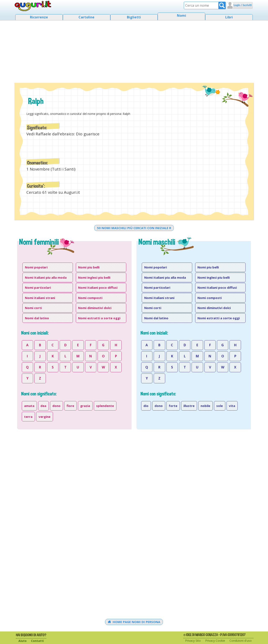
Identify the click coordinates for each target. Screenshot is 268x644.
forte (173, 406)
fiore (70, 406)
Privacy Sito (193, 641)
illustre (189, 406)
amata (29, 406)
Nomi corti (33, 308)
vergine (44, 417)
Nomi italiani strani (40, 298)
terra (28, 417)
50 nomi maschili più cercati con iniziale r (134, 228)
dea (43, 406)
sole (220, 406)
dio (146, 406)
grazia (85, 406)
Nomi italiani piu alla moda (46, 277)
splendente (105, 406)
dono (56, 406)
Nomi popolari (36, 267)
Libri (229, 17)
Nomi (182, 15)
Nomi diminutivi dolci (95, 308)
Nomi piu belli (89, 267)
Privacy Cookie (215, 641)
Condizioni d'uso (241, 641)
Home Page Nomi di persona (134, 622)
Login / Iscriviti (242, 5)
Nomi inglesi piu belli (94, 277)
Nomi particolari (38, 287)
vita (232, 406)
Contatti (37, 641)
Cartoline (86, 17)
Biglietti (134, 17)
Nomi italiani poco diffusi (98, 287)
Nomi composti (90, 298)
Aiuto (23, 641)
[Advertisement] (134, 50)
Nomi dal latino (37, 318)
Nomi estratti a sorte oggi (99, 318)
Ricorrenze (39, 17)
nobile (205, 406)
